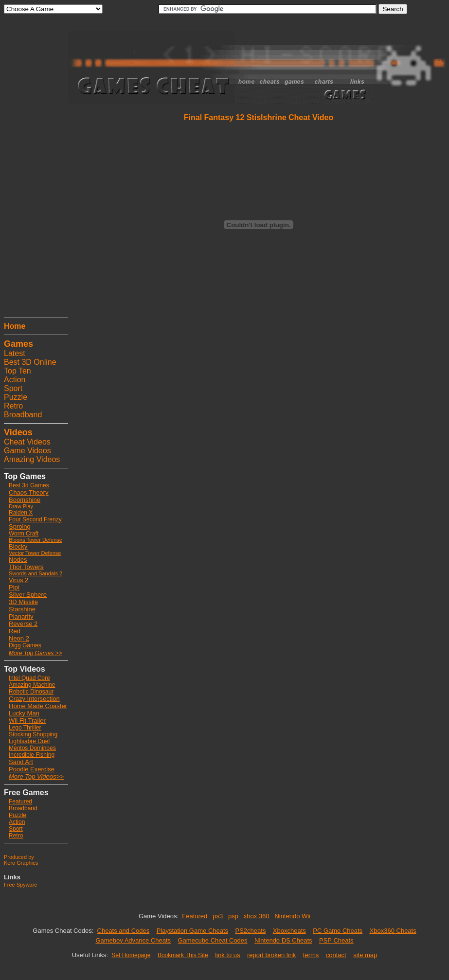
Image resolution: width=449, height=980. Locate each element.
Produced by (19, 857)
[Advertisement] (33, 168)
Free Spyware (20, 885)
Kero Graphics (21, 863)
